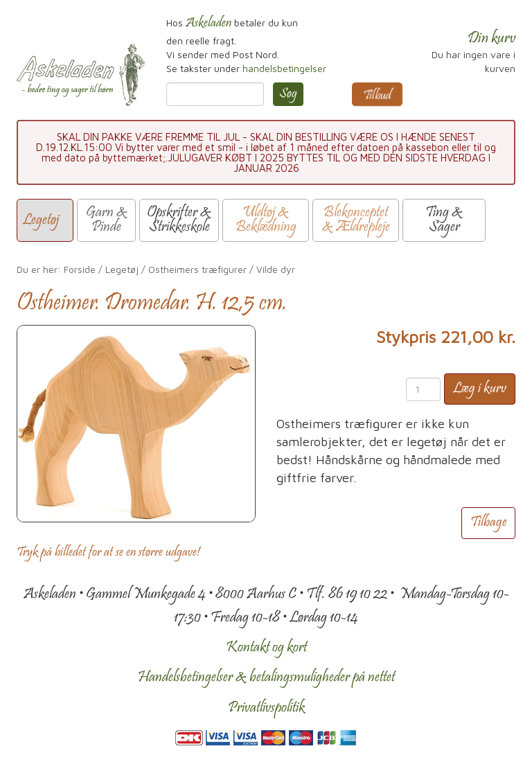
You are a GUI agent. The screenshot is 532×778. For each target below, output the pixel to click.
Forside (80, 269)
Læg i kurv (480, 389)
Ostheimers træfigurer (197, 269)
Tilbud (377, 96)
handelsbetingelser (284, 68)
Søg (288, 94)
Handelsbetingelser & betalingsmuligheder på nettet (266, 678)
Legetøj (122, 269)
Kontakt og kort (266, 648)
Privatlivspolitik (266, 708)
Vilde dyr (276, 269)
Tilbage (488, 523)
